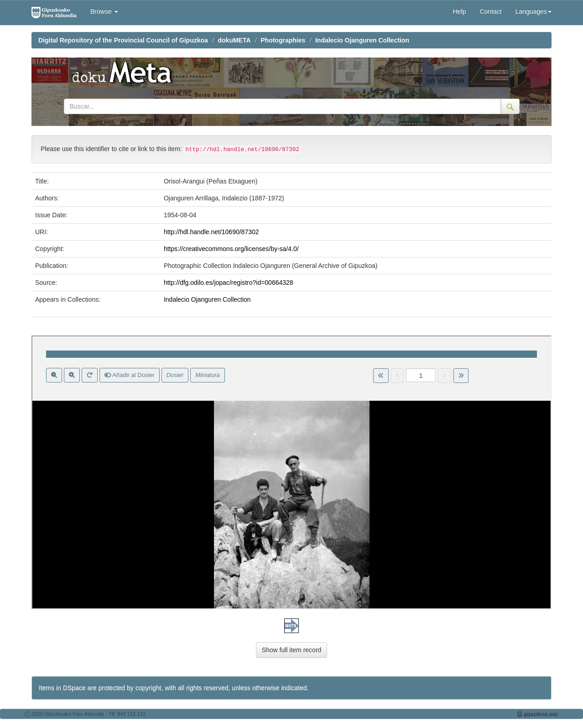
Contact (490, 11)
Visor (291, 472)
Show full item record (292, 650)
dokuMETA (234, 40)
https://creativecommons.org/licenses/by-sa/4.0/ (231, 249)
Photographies (283, 40)
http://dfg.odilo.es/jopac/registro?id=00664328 (229, 283)
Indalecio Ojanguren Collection (362, 40)
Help (460, 11)
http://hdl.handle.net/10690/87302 (211, 232)
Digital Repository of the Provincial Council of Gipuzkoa (123, 40)
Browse (104, 11)
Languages (534, 11)
